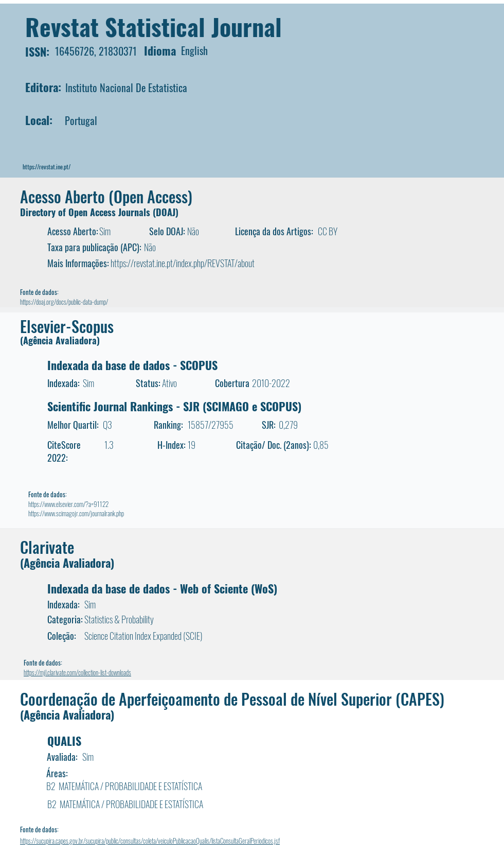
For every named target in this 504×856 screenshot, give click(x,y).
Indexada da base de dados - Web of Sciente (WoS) (162, 588)
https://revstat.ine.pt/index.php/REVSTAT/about (183, 263)
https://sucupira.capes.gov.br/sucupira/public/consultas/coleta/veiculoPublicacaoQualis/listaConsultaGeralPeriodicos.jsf (150, 841)
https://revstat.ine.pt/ (47, 167)
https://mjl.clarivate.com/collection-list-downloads (77, 672)
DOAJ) (167, 212)
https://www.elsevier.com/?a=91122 (68, 504)
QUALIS (64, 741)
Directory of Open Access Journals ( (88, 212)
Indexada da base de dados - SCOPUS (132, 365)
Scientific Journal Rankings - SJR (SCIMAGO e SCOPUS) (174, 406)
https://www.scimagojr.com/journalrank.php (76, 513)
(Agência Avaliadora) (60, 340)
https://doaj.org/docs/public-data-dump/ (64, 302)
